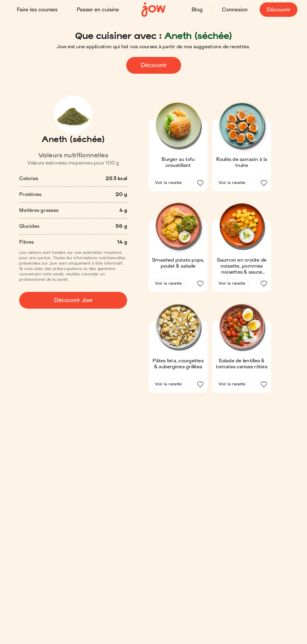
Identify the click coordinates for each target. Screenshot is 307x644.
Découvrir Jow (73, 300)
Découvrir (279, 10)
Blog (197, 10)
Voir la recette (168, 183)
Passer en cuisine (98, 10)
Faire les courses (37, 10)
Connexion (235, 10)
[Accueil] (153, 10)
